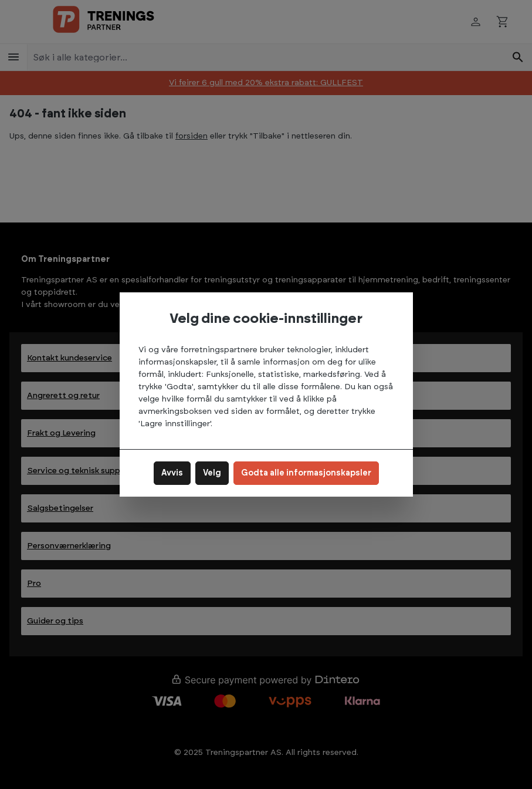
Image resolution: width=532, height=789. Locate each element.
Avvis (172, 473)
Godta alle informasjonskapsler (306, 473)
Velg (212, 473)
